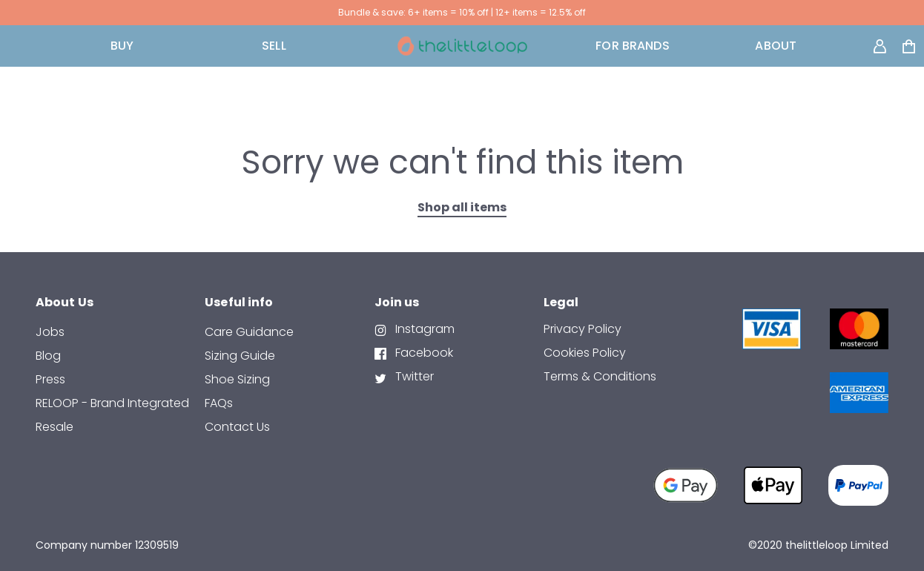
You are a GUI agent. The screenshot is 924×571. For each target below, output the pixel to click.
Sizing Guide (240, 356)
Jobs (50, 332)
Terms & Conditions (600, 376)
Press (50, 379)
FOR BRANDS (633, 46)
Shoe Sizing (237, 379)
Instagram (423, 329)
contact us (237, 427)
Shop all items (462, 207)
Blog (48, 356)
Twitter (413, 376)
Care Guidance (249, 332)
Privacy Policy (583, 329)
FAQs (219, 403)
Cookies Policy (585, 353)
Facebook (423, 353)
